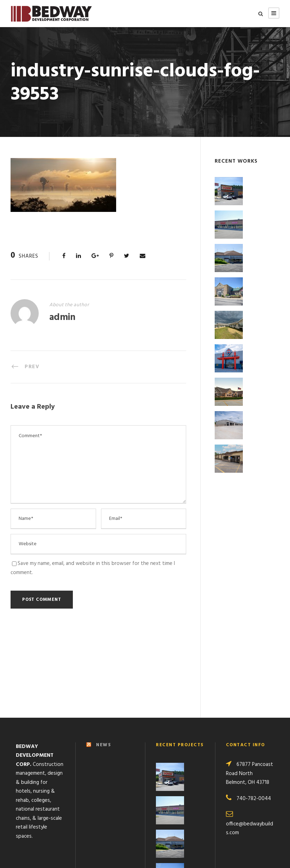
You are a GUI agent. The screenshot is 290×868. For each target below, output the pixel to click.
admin (62, 318)
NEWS (103, 666)
